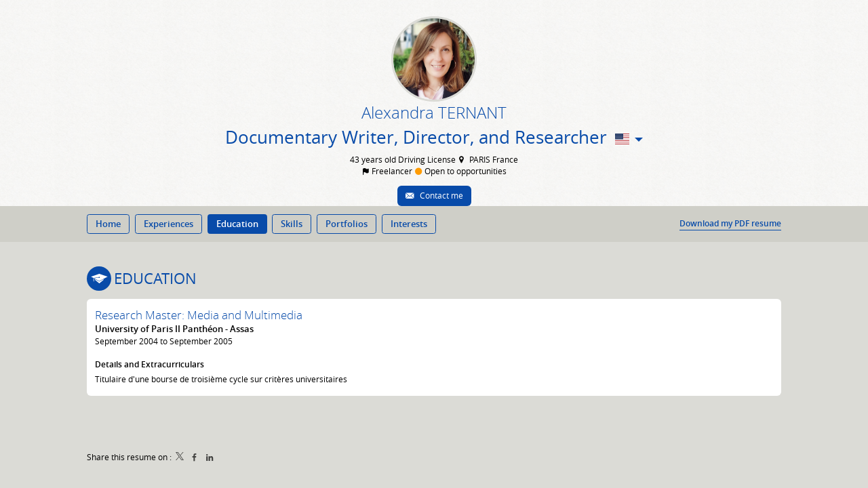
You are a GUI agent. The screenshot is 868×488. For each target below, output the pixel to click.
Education (155, 278)
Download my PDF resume (730, 224)
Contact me (440, 195)
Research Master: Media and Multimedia (199, 315)
